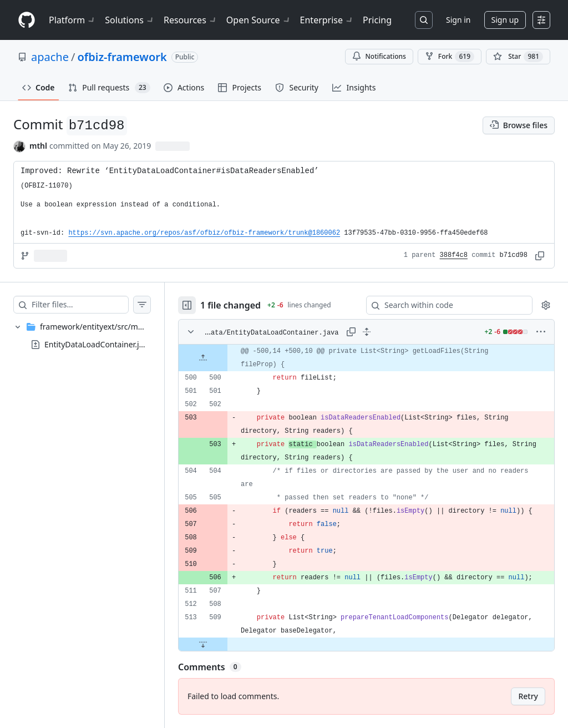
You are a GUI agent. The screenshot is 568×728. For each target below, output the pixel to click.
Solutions (130, 20)
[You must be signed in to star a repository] (518, 57)
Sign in (458, 20)
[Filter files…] (80, 305)
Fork (450, 57)
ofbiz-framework (122, 57)
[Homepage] (27, 20)
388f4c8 (454, 255)
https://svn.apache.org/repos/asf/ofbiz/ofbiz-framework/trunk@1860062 (204, 233)
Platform (72, 20)
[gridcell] (366, 358)
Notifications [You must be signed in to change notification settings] (379, 56)
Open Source (259, 20)
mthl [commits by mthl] (38, 146)
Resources (191, 20)
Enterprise (327, 20)
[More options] (541, 332)
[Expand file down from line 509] (203, 644)
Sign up (505, 20)
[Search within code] (444, 305)
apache (50, 57)
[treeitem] (82, 336)
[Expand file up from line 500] (203, 358)
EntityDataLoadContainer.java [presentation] (98, 344)
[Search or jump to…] (424, 20)
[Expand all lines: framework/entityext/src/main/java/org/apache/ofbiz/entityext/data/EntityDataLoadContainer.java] (367, 332)
